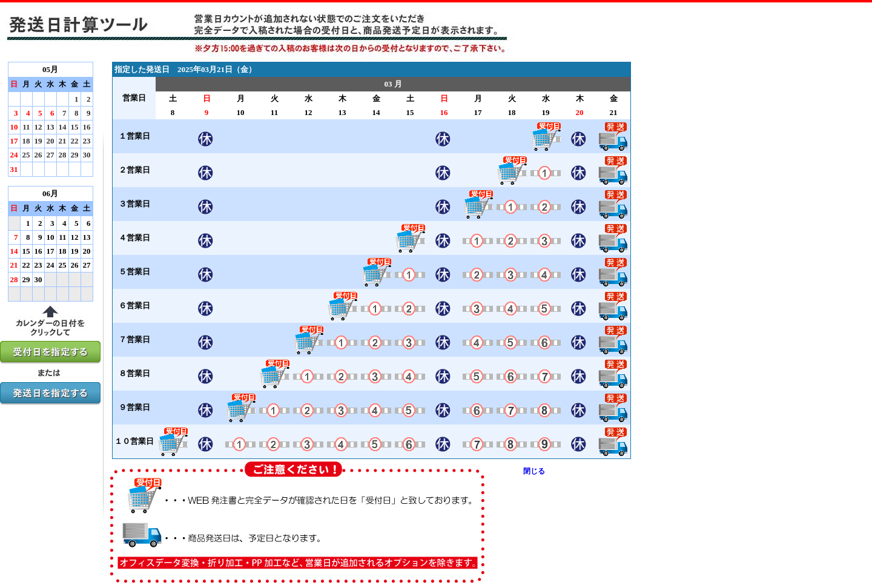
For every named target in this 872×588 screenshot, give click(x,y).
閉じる (534, 471)
